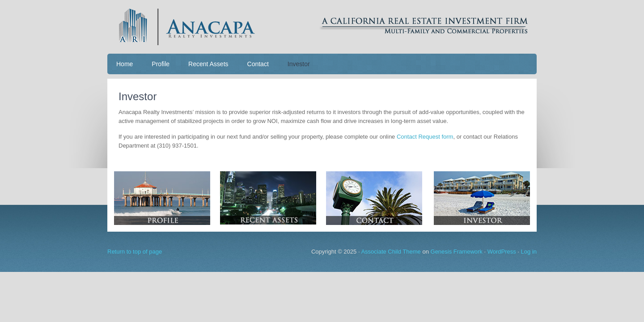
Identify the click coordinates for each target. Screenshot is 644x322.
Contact (258, 64)
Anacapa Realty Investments (322, 27)
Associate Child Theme (391, 252)
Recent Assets (208, 64)
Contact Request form (425, 137)
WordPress (502, 252)
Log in (529, 252)
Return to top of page (135, 252)
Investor (299, 64)
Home (125, 64)
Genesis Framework (457, 252)
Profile (161, 64)
